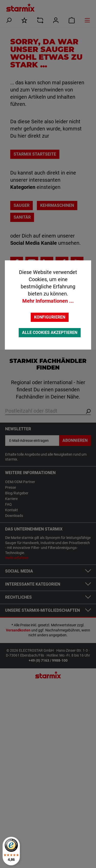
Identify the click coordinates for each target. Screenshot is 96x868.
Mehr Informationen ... (48, 301)
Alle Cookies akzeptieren (50, 333)
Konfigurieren (50, 317)
